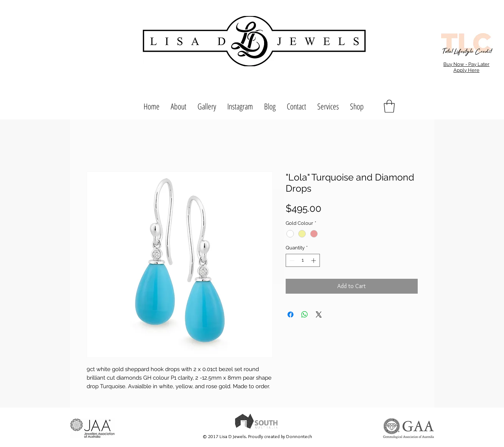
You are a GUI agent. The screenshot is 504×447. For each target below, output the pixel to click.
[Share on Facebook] (290, 315)
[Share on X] (319, 315)
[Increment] (314, 261)
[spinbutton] (303, 261)
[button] (389, 106)
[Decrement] (291, 261)
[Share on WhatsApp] (305, 315)
